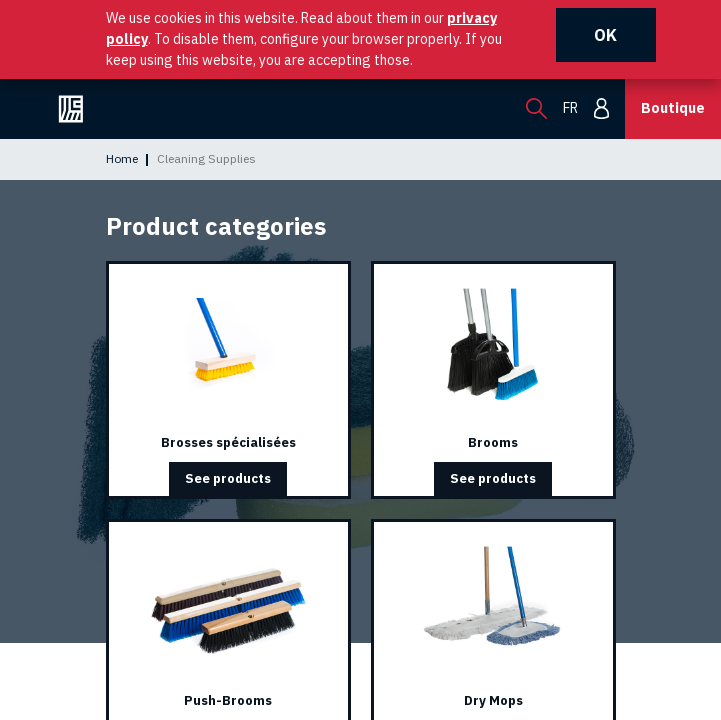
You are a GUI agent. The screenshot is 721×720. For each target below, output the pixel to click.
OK (605, 35)
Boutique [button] (673, 108)
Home (122, 158)
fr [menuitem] (570, 108)
